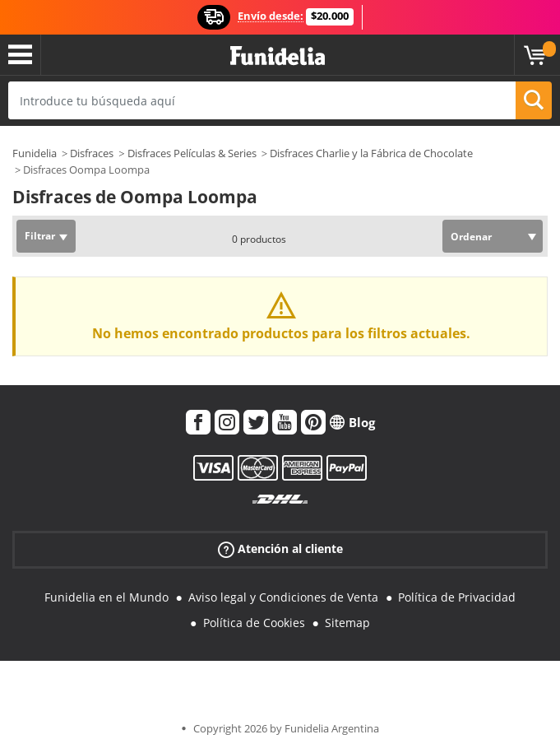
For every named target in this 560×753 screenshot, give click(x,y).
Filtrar (40, 236)
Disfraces (92, 153)
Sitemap (347, 623)
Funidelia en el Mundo (106, 597)
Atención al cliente (280, 549)
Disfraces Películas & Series (192, 153)
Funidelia (35, 153)
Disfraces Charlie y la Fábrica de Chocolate (371, 153)
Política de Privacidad (457, 597)
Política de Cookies (254, 623)
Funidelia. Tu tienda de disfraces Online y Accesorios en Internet (278, 56)
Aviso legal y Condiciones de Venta (283, 597)
